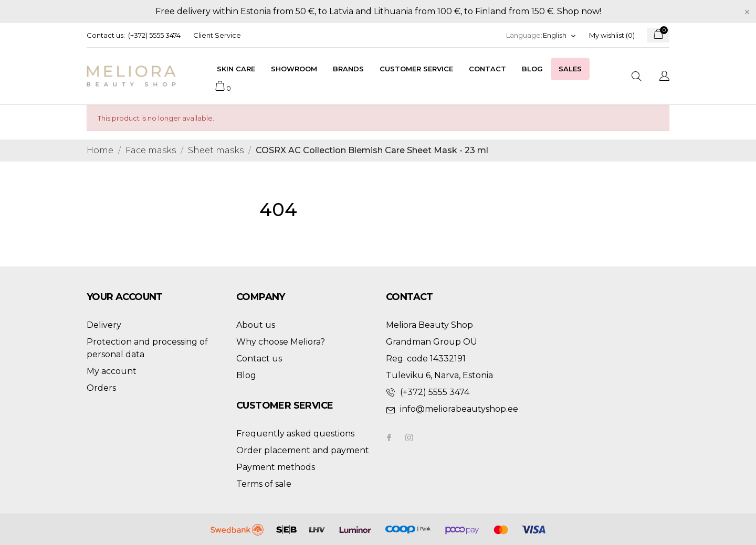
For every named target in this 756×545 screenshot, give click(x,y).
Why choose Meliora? (281, 342)
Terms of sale (264, 484)
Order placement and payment (303, 450)
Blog (532, 69)
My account (112, 371)
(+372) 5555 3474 (154, 35)
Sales (570, 69)
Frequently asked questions (295, 434)
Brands (348, 69)
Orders (101, 388)
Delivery (104, 325)
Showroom (294, 69)
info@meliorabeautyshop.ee (459, 409)
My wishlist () (612, 35)
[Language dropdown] (560, 35)
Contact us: (106, 35)
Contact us (259, 359)
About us (256, 325)
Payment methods (276, 467)
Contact (487, 69)
